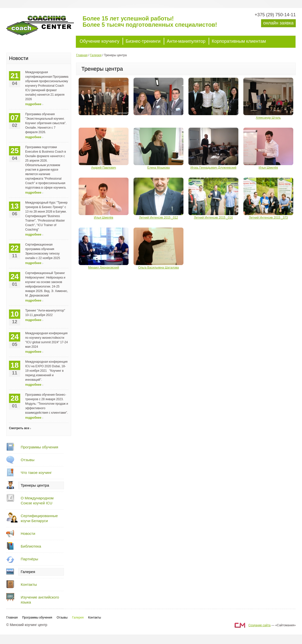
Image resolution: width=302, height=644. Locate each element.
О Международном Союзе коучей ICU (37, 500)
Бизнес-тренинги (143, 41)
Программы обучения (39, 447)
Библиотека (31, 546)
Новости (28, 533)
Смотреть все (19, 428)
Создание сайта (259, 625)
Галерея (28, 572)
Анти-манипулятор (186, 41)
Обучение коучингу (99, 41)
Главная (82, 55)
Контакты (29, 584)
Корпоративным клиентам (239, 41)
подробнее (33, 104)
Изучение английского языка (40, 600)
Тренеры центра (35, 485)
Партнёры (29, 559)
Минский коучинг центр (44, 28)
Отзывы (28, 460)
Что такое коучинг (36, 473)
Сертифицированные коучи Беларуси (39, 518)
